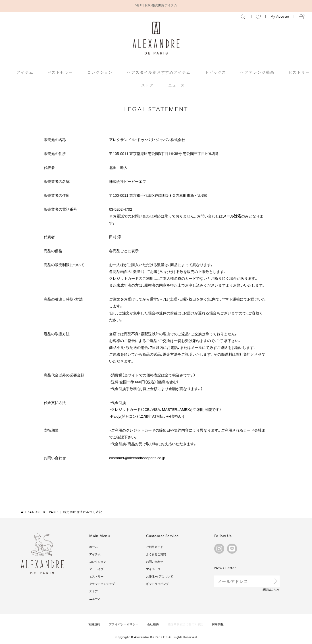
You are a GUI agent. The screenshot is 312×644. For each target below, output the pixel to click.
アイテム (95, 554)
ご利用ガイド (155, 547)
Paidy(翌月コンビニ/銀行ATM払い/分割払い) (148, 416)
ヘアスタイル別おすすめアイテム (159, 72)
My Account (280, 17)
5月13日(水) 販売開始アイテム (156, 5)
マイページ (153, 569)
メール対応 (232, 216)
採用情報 (218, 624)
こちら (275, 589)
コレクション (98, 561)
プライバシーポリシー (124, 624)
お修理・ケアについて (160, 576)
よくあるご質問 (156, 554)
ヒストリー (299, 72)
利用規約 (94, 624)
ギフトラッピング (157, 584)
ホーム (93, 547)
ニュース (177, 85)
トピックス (216, 72)
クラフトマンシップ (102, 584)
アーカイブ (96, 569)
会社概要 (153, 624)
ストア (148, 85)
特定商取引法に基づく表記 (186, 624)
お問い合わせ (155, 561)
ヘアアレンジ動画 (257, 72)
